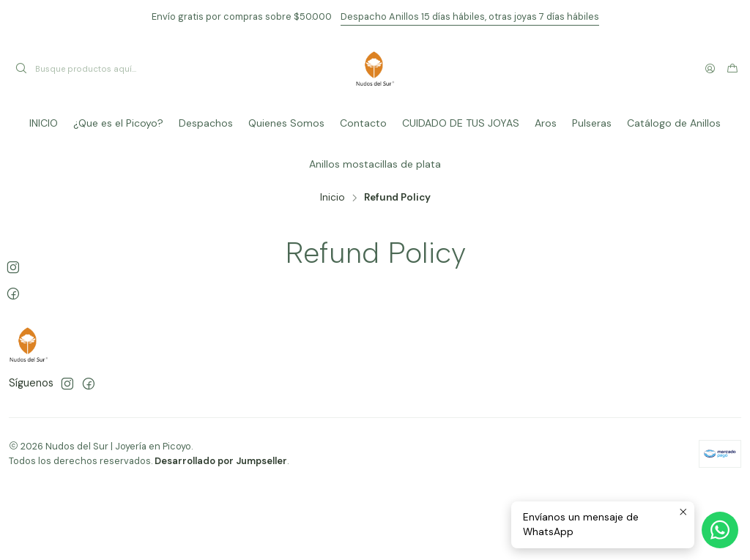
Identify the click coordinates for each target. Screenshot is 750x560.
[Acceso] (710, 69)
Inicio (333, 198)
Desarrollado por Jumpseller (221, 461)
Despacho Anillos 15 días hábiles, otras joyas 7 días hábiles (470, 16)
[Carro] (732, 69)
